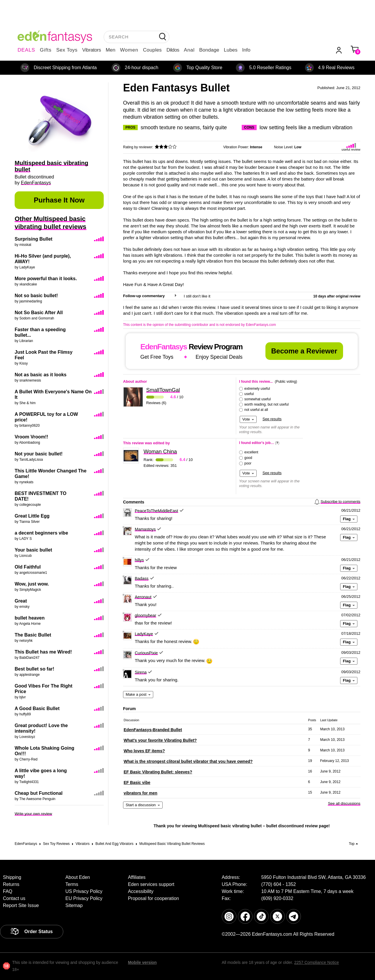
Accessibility (141, 891)
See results (272, 419)
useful (249, 394)
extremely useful (257, 389)
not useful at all (256, 410)
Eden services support (151, 884)
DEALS (26, 50)
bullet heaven (30, 618)
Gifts (46, 50)
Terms (72, 884)
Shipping (12, 877)
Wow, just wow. (32, 584)
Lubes (231, 50)
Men (111, 50)
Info (246, 50)
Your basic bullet (33, 550)
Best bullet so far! (34, 669)
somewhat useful (258, 399)
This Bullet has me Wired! (43, 652)
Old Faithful (28, 567)
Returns (11, 884)
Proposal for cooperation (154, 898)
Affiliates (137, 877)
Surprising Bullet (34, 239)
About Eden (78, 877)
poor (248, 463)
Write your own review (33, 814)
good (248, 458)
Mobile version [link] (142, 962)
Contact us (14, 898)
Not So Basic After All (39, 313)
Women (129, 50)
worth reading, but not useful (266, 404)
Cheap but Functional (39, 793)
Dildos (173, 50)
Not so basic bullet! (36, 296)
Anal (189, 50)
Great (21, 601)
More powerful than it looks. (46, 279)
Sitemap (74, 905)
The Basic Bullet (33, 635)
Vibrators (92, 50)
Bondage (209, 50)
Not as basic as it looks (41, 375)
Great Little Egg (32, 516)
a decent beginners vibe (41, 533)
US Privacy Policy (84, 891)
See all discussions (344, 803)
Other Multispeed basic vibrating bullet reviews (51, 223)
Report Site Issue (21, 905)
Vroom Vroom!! (31, 437)
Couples (152, 50)
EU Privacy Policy (84, 898)
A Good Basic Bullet (37, 708)
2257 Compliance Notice (317, 962)
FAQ (8, 891)
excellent (251, 452)
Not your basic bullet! (39, 454)
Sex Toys (67, 50)
